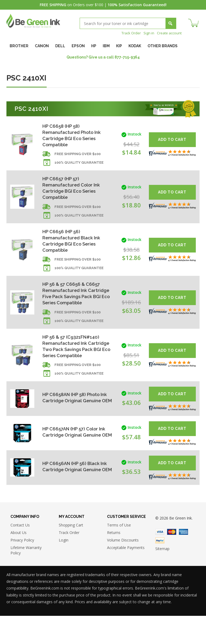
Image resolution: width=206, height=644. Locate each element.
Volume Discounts (123, 568)
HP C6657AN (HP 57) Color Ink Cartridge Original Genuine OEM (72, 459)
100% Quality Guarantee (79, 166)
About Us (19, 561)
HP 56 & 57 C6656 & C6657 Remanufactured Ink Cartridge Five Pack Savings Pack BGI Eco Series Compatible (75, 307)
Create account (168, 33)
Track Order (128, 33)
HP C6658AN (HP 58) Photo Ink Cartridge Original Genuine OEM (73, 425)
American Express (183, 560)
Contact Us (20, 553)
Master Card (172, 560)
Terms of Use (119, 553)
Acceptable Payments (126, 576)
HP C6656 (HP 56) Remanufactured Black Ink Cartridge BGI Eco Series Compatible (73, 248)
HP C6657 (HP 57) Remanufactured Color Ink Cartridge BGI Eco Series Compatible (73, 192)
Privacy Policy (22, 568)
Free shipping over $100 (78, 157)
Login (64, 568)
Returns (114, 561)
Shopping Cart (71, 553)
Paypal (160, 569)
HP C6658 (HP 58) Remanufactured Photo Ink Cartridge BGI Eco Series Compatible (74, 136)
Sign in (147, 33)
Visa (160, 560)
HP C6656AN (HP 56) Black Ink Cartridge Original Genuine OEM (72, 494)
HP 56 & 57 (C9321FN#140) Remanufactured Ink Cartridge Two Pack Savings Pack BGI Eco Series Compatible (75, 369)
